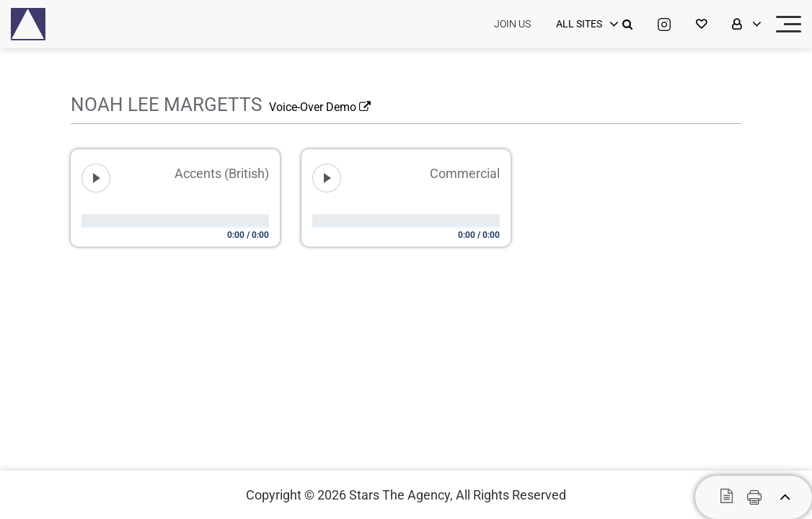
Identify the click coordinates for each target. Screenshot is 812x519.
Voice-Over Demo (320, 107)
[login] (586, 25)
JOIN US (512, 24)
